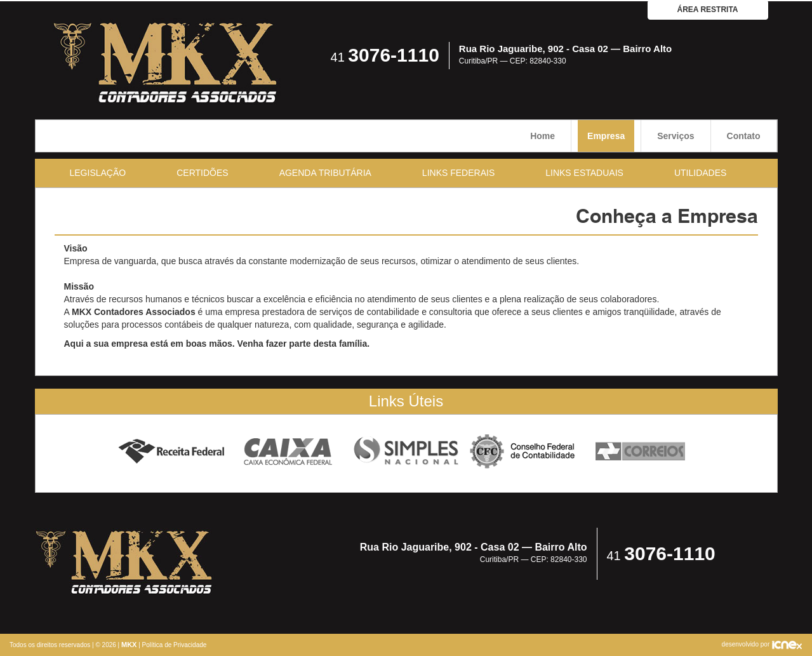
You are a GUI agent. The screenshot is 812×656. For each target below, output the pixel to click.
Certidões (202, 173)
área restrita (708, 10)
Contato (744, 136)
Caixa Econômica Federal (289, 452)
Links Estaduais (584, 173)
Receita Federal (171, 452)
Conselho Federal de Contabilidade (523, 452)
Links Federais (458, 173)
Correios (641, 452)
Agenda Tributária (325, 173)
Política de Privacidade (175, 645)
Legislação (98, 173)
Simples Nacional (406, 452)
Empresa (606, 136)
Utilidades (700, 173)
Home (542, 136)
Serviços (676, 136)
